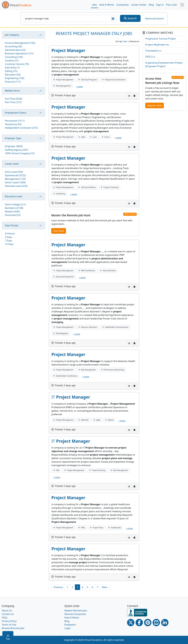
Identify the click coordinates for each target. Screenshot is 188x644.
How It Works (107, 5)
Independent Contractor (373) (21, 128)
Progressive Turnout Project (161, 39)
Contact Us (8, 614)
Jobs (95, 5)
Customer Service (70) (17, 64)
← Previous (57, 587)
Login (68, 628)
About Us (7, 611)
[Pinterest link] (148, 623)
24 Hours (10, 234)
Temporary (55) (13, 124)
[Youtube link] (156, 623)
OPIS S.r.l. (150, 57)
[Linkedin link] (165, 623)
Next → (106, 587)
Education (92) (13, 75)
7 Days (9, 241)
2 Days (9, 237)
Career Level (12, 164)
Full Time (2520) (14, 99)
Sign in (160, 5)
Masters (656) (12, 211)
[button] (129, 96)
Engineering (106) (15, 78)
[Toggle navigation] (182, 5)
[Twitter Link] (131, 623)
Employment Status (16, 113)
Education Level (13, 196)
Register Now (155, 105)
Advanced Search (154, 19)
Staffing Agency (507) (17, 150)
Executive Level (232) (16, 186)
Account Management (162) (20, 43)
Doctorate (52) (13, 215)
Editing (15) (11, 71)
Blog (151, 5)
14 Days (9, 244)
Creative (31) (12, 61)
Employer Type (13, 138)
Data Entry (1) (12, 68)
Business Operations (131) (19, 53)
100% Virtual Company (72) (20, 153)
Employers (70, 625)
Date (125, 41)
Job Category (12, 35)
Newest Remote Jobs (76, 611)
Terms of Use (9, 625)
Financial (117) (13, 82)
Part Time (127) (13, 102)
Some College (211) (15, 204)
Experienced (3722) (15, 175)
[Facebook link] (139, 623)
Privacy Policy (9, 621)
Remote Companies (75, 614)
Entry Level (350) (14, 172)
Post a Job (171, 5)
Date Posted (12, 225)
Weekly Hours (12, 91)
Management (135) (15, 179)
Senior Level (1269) (15, 182)
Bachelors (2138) (14, 208)
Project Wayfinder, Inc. (157, 45)
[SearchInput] (70, 19)
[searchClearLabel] (113, 20)
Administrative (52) (15, 50)
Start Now (59, 231)
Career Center (139, 5)
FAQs (5, 618)
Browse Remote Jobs (13, 628)
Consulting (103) (14, 57)
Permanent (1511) (15, 121)
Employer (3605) (14, 146)
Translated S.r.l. (154, 51)
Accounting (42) (13, 46)
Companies (122, 5)
